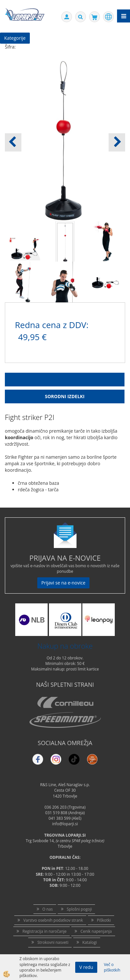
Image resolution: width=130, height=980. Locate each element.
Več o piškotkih (112, 967)
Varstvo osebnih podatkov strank (53, 920)
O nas (48, 909)
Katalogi (90, 942)
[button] (117, 142)
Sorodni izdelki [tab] (65, 396)
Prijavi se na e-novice (64, 583)
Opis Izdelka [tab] (65, 379)
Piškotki (104, 920)
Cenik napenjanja (96, 931)
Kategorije (15, 38)
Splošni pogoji (79, 909)
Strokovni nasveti (53, 942)
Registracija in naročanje (44, 931)
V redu (86, 967)
